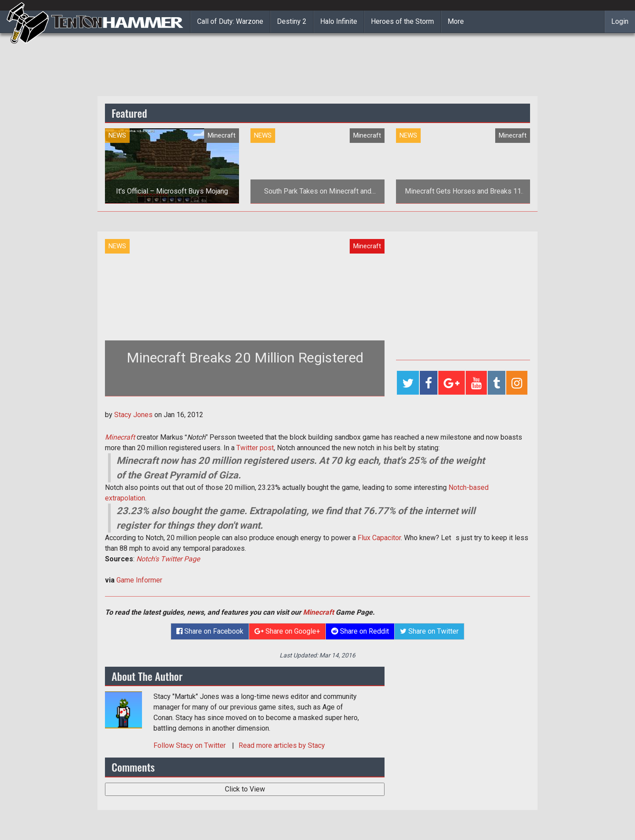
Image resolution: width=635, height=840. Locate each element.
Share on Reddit (360, 631)
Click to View (245, 789)
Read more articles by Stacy (282, 745)
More (456, 21)
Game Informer (139, 580)
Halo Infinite (339, 21)
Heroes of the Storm (402, 21)
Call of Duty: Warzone (230, 21)
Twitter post (255, 448)
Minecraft (120, 437)
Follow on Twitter (190, 745)
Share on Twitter (429, 631)
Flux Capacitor (379, 538)
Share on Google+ (287, 631)
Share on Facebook (210, 631)
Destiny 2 (292, 21)
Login (620, 21)
